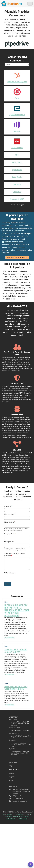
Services (12, 773)
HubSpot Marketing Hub (17, 82)
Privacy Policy (20, 814)
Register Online (9, 638)
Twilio (17, 98)
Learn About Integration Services (17, 257)
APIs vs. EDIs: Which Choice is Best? (20, 731)
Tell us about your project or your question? (15, 555)
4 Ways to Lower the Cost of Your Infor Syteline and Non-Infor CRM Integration (20, 753)
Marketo (17, 131)
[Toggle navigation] (30, 4)
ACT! (17, 155)
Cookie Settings (23, 819)
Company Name (9, 534)
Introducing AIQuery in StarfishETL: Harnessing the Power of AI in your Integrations (20, 724)
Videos (11, 781)
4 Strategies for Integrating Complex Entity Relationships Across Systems (21, 745)
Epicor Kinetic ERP (17, 115)
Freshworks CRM (17, 199)
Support (11, 777)
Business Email (9, 514)
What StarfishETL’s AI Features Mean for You (21, 737)
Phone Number (9, 522)
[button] (30, 864)
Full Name (8, 506)
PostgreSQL (17, 162)
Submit (8, 584)
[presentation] (18, 579)
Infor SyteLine (17, 148)
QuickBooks (17, 170)
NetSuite (17, 184)
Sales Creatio (17, 177)
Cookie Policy (8, 814)
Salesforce (17, 192)
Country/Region (9, 542)
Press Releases (14, 770)
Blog (10, 766)
